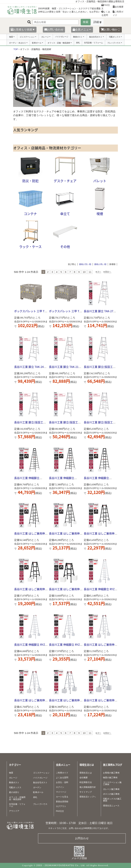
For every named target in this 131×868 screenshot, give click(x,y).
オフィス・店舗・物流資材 (59, 43)
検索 (86, 22)
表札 (78, 43)
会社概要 (118, 7)
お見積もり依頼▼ (23, 30)
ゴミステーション (27, 37)
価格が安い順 (85, 264)
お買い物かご (111, 30)
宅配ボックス (115, 37)
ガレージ (45, 37)
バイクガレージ (62, 37)
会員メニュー (82, 30)
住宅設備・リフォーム (93, 43)
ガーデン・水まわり (17, 43)
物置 (11, 37)
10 (84, 272)
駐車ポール (37, 43)
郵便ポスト (78, 37)
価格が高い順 (100, 264)
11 (90, 272)
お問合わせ (82, 838)
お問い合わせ (54, 30)
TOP (16, 49)
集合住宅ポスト (96, 37)
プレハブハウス (114, 43)
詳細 (96, 22)
